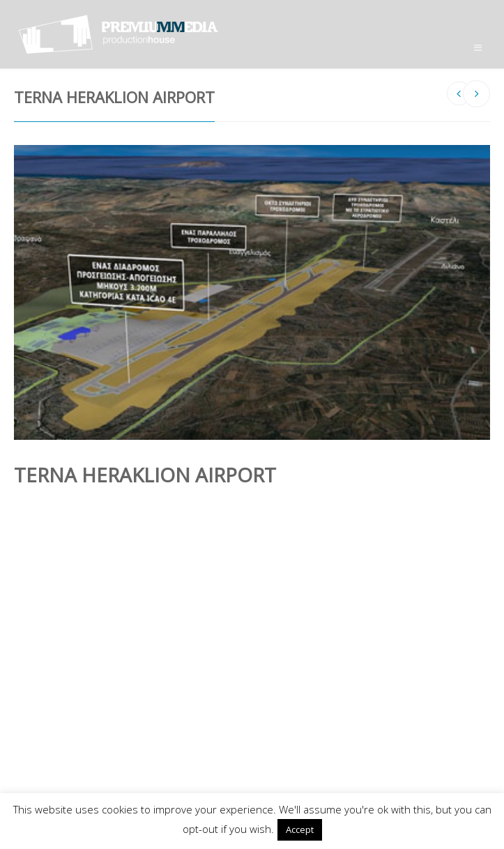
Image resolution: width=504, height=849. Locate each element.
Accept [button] (300, 829)
